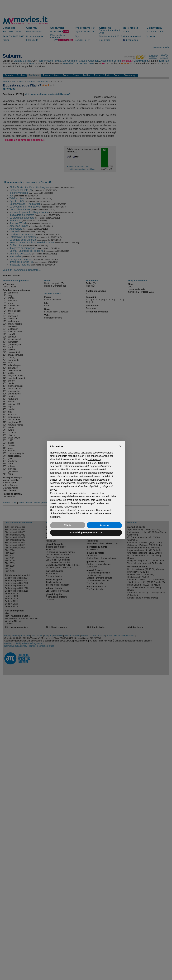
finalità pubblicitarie (86, 480)
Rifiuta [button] (68, 525)
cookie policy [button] (94, 459)
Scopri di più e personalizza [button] (86, 533)
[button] (120, 446)
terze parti (104, 463)
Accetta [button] (104, 525)
